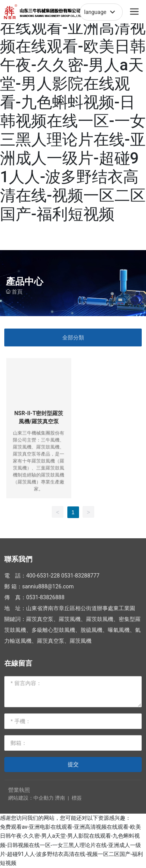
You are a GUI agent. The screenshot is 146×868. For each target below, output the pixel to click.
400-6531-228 (43, 576)
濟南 (60, 798)
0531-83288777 (80, 576)
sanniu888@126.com (48, 586)
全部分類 (73, 337)
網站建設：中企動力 (31, 798)
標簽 (77, 798)
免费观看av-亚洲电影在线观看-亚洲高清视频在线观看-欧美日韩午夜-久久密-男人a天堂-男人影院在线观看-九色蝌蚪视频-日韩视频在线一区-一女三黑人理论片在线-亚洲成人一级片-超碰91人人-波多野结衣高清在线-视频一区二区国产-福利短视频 (73, 112)
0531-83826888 (45, 597)
